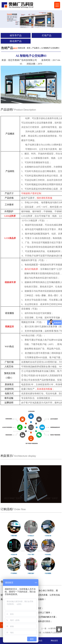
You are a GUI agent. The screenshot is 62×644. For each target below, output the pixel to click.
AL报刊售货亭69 (55, 628)
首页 (29, 48)
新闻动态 (39, 641)
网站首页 (54, 641)
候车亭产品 (16, 35)
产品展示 (36, 48)
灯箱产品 (47, 35)
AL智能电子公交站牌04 (52, 633)
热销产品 (9, 48)
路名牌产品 (16, 41)
